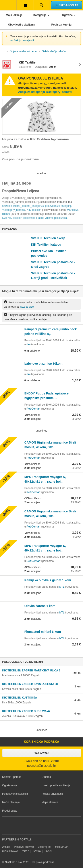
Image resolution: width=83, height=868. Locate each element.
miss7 (25, 851)
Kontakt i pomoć (12, 777)
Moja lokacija (14, 15)
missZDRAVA (10, 851)
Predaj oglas (10, 811)
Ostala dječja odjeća (54, 51)
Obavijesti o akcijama (21, 25)
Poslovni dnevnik (24, 847)
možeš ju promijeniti (22, 40)
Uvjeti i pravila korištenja (56, 785)
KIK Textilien (34, 210)
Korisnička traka (25, 5)
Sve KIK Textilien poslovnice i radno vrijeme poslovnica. (35, 218)
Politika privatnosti (52, 794)
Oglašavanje (10, 785)
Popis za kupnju (61, 25)
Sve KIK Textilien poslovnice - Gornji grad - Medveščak (53, 276)
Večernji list (45, 847)
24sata (6, 847)
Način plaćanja (11, 802)
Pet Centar (33, 409)
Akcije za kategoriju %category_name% (45, 92)
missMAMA (62, 847)
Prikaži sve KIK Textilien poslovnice (49, 253)
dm (29, 344)
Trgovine (67, 15)
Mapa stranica (50, 802)
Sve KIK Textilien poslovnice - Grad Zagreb (53, 264)
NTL (62, 587)
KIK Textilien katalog (46, 245)
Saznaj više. (27, 307)
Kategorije (40, 15)
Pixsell (48, 851)
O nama (46, 777)
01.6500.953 (42, 753)
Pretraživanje (41, 5)
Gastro (37, 851)
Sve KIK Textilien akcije (48, 238)
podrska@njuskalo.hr (42, 766)
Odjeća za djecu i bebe (23, 51)
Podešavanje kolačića (15, 794)
